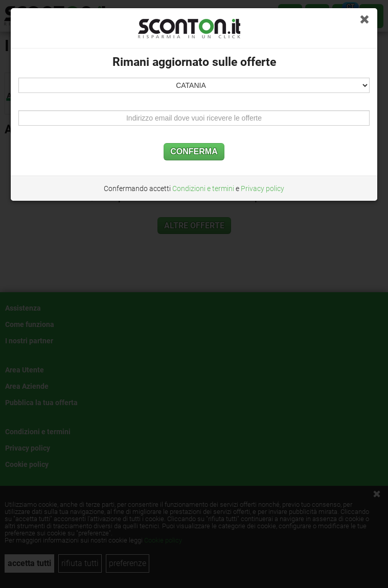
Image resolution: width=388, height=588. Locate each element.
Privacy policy (263, 189)
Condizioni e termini (203, 189)
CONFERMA (194, 151)
